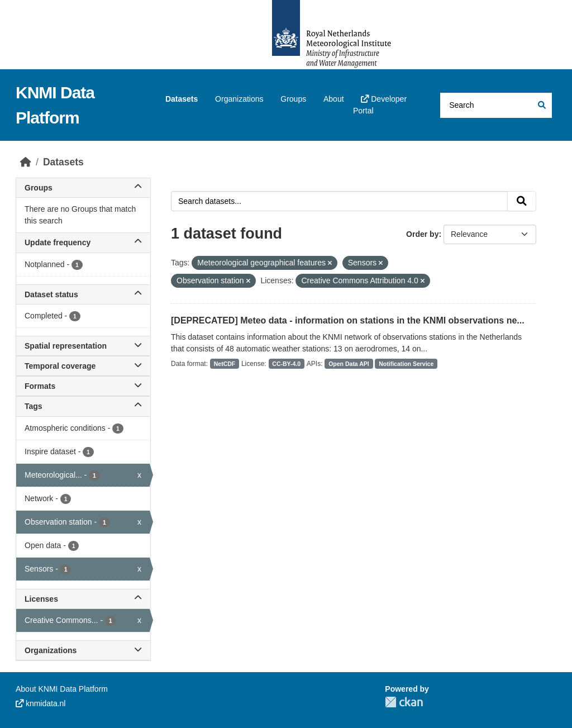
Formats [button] (83, 386)
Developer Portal (380, 105)
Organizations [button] (83, 650)
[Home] (26, 162)
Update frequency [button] (83, 242)
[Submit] (541, 105)
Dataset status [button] (83, 294)
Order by (422, 234)
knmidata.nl (40, 703)
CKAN (404, 702)
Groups (293, 99)
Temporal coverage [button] (83, 366)
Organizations (239, 99)
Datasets (182, 99)
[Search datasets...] (496, 105)
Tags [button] (83, 406)
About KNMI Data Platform (62, 689)
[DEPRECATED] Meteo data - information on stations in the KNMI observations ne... (348, 320)
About (334, 99)
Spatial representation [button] (83, 346)
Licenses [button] (83, 599)
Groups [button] (83, 188)
